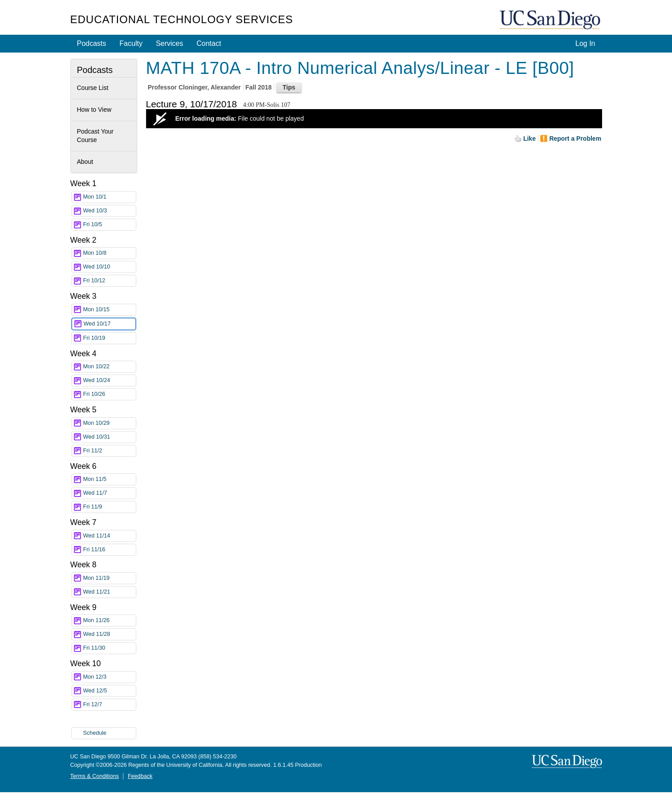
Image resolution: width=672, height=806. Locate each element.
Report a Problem (575, 138)
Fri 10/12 (110, 281)
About (85, 162)
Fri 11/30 (110, 648)
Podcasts (92, 43)
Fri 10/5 (110, 225)
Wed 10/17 (110, 324)
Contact (209, 43)
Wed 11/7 (110, 493)
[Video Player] (374, 119)
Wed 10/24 (110, 381)
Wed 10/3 (110, 211)
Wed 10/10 (110, 267)
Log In (585, 43)
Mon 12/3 (110, 677)
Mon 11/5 (110, 479)
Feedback (140, 776)
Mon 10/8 (110, 253)
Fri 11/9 (110, 507)
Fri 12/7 (110, 705)
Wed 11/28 (110, 634)
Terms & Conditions (95, 776)
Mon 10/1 (110, 197)
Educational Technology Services (182, 19)
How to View (94, 110)
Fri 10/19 (110, 338)
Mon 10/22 (110, 367)
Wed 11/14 (110, 536)
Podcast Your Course (96, 136)
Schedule (95, 733)
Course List (93, 88)
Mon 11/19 (110, 578)
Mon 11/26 (110, 621)
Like (529, 138)
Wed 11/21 (110, 592)
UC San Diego (551, 20)
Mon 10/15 (110, 310)
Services (169, 43)
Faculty (131, 43)
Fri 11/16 (110, 550)
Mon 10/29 (110, 423)
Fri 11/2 (110, 451)
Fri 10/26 (110, 394)
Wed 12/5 (110, 691)
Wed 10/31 (110, 437)
